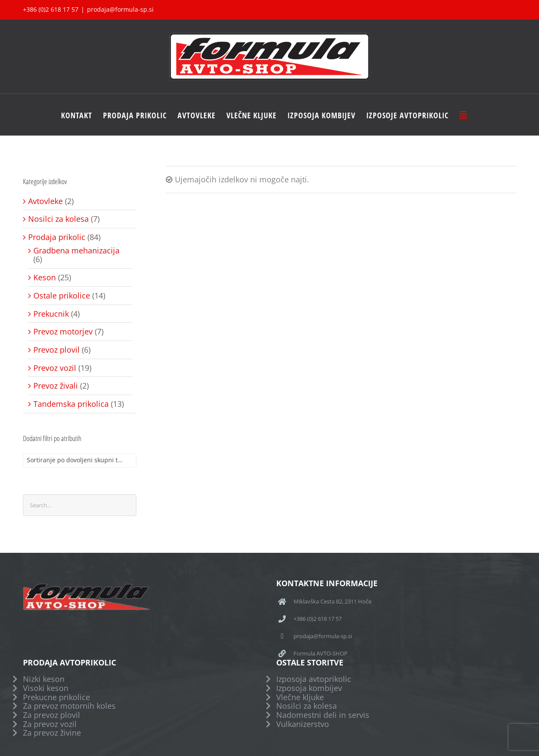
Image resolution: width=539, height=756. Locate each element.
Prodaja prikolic (57, 237)
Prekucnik (51, 314)
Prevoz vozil (55, 368)
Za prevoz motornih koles (69, 706)
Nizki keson (44, 679)
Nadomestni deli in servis (323, 715)
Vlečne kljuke (300, 697)
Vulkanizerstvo (303, 724)
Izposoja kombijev (309, 688)
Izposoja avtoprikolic (314, 679)
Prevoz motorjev (63, 332)
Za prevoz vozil (50, 724)
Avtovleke (45, 201)
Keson (45, 277)
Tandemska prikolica (71, 404)
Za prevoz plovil (52, 715)
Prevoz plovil (56, 350)
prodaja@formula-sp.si (120, 9)
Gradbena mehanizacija (76, 251)
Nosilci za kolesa (58, 219)
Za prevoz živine (52, 733)
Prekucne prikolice (56, 697)
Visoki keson (46, 688)
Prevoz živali (56, 386)
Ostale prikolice (62, 296)
